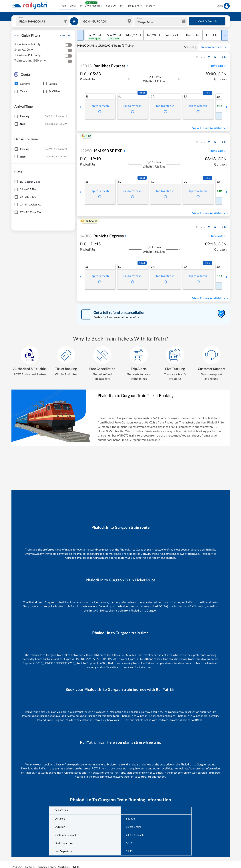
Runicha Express (102, 236)
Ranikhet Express (103, 66)
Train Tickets (68, 6)
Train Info (135, 6)
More (151, 6)
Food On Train (115, 6)
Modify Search (207, 21)
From (22, 17)
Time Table (219, 66)
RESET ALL (65, 35)
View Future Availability (211, 128)
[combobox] (43, 21)
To (84, 17)
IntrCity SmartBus (91, 6)
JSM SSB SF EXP (101, 151)
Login (223, 6)
